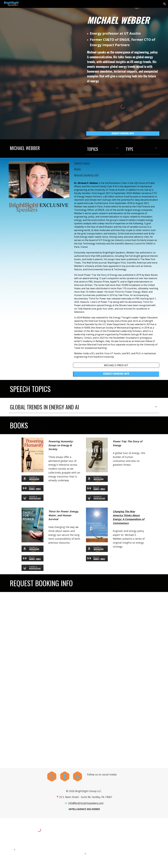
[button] (165, 4)
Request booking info (86, 175)
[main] (123, 20)
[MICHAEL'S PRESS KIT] (116, 365)
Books (78, 169)
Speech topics (82, 163)
